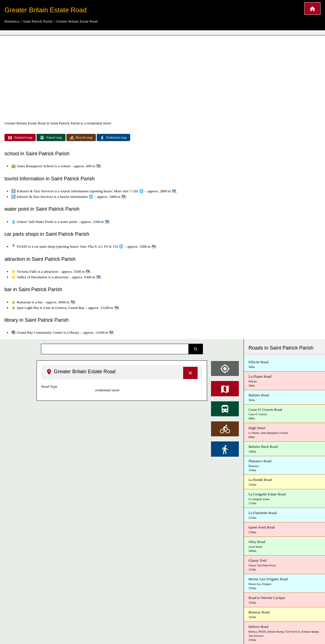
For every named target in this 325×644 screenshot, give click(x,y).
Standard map (20, 138)
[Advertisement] (162, 78)
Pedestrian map (113, 138)
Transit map (51, 138)
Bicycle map (81, 138)
